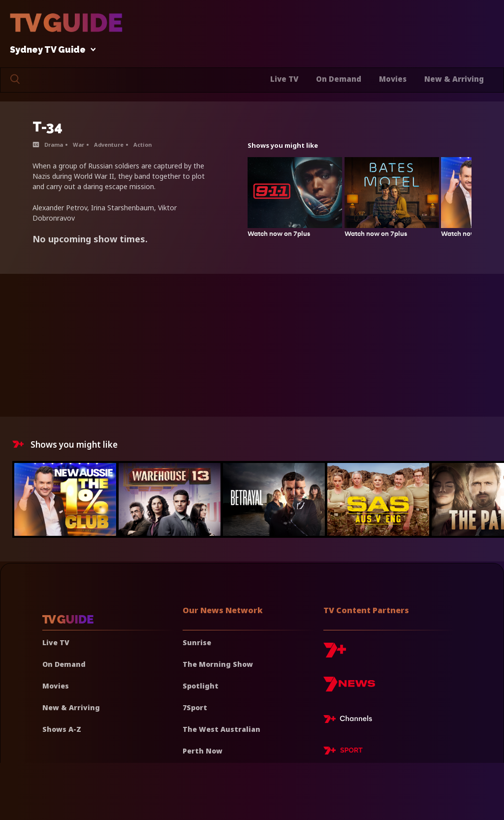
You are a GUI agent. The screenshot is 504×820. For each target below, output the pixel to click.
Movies (393, 79)
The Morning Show (218, 664)
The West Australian (221, 729)
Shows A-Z (62, 729)
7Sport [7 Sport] (195, 707)
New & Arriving (454, 79)
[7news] (349, 688)
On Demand (339, 79)
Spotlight (201, 686)
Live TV (284, 79)
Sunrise (197, 642)
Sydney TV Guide (50, 50)
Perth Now (203, 751)
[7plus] (335, 654)
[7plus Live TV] (350, 721)
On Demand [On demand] (64, 664)
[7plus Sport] (343, 752)
